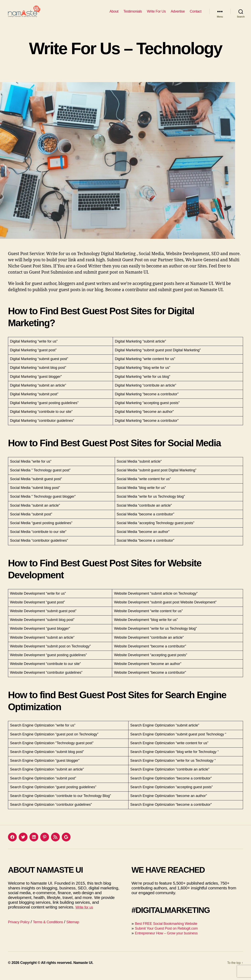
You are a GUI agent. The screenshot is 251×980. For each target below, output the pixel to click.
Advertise (178, 14)
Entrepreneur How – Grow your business (172, 939)
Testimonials (133, 14)
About (114, 14)
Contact (196, 14)
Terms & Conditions (54, 928)
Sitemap (83, 928)
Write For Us (156, 14)
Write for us (86, 913)
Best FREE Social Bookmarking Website (171, 929)
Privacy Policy (21, 928)
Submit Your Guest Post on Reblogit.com (172, 934)
